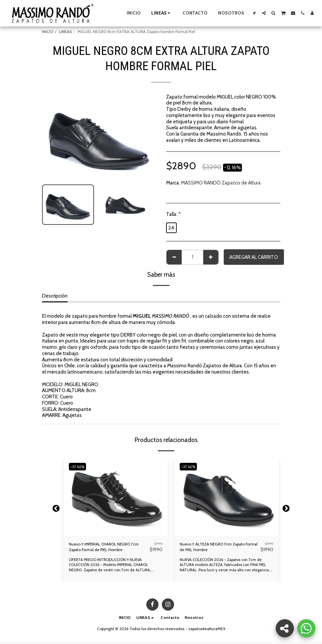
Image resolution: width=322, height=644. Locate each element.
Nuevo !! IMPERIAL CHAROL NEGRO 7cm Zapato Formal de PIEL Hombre (107, 549)
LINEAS (65, 32)
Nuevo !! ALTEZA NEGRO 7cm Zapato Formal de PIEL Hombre (219, 549)
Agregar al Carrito (254, 257)
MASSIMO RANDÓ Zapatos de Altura (221, 183)
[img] (116, 497)
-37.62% (79, 467)
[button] (254, 13)
